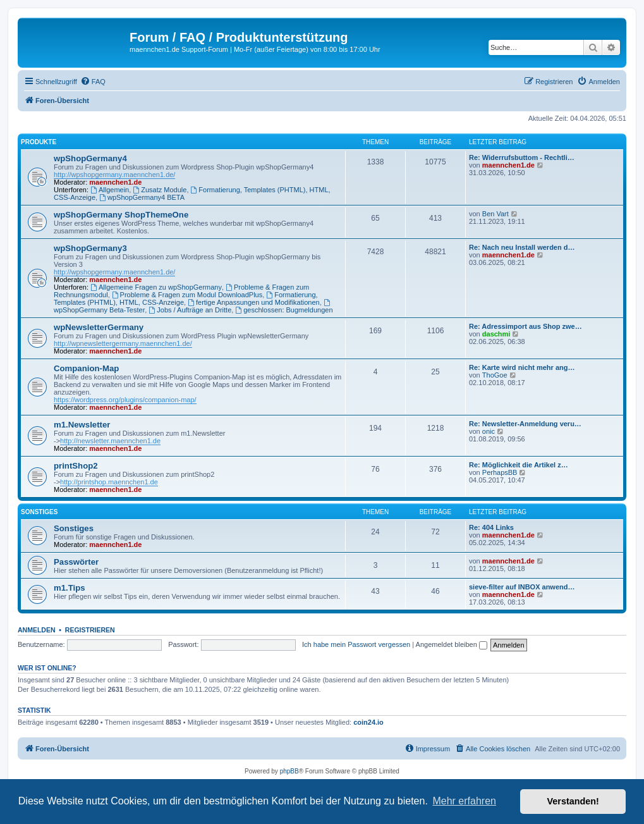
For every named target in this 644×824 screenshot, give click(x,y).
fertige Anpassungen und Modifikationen (254, 302)
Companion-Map (86, 368)
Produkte (39, 142)
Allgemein (110, 190)
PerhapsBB (500, 472)
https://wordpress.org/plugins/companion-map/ (125, 400)
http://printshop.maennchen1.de (109, 482)
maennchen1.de (115, 182)
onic (489, 431)
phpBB (289, 771)
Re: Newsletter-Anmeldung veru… (525, 424)
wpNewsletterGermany (99, 327)
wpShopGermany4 (90, 158)
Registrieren (90, 630)
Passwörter (76, 562)
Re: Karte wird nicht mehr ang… (522, 367)
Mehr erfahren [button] (464, 801)
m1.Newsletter (82, 425)
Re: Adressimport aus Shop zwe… (526, 326)
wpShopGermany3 (90, 248)
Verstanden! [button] (573, 801)
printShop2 (76, 466)
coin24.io (368, 722)
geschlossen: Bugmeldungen (284, 310)
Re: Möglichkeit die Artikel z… (519, 465)
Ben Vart (495, 214)
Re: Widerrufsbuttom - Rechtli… (522, 157)
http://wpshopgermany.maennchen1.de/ (114, 175)
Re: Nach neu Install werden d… (522, 247)
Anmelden (37, 630)
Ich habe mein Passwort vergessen (356, 644)
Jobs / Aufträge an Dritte (190, 310)
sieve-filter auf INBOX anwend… (522, 587)
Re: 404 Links (491, 527)
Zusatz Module (160, 190)
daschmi (496, 334)
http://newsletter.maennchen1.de (110, 441)
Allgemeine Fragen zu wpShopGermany (156, 287)
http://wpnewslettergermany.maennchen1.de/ (123, 343)
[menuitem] (93, 82)
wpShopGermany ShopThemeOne (121, 215)
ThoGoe (495, 375)
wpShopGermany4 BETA (142, 197)
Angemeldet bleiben (452, 644)
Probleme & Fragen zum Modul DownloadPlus (187, 295)
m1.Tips (70, 588)
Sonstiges (39, 512)
